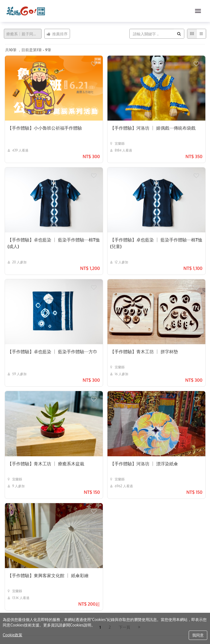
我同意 (198, 635)
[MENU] (198, 11)
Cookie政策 (12, 635)
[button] (97, 61)
